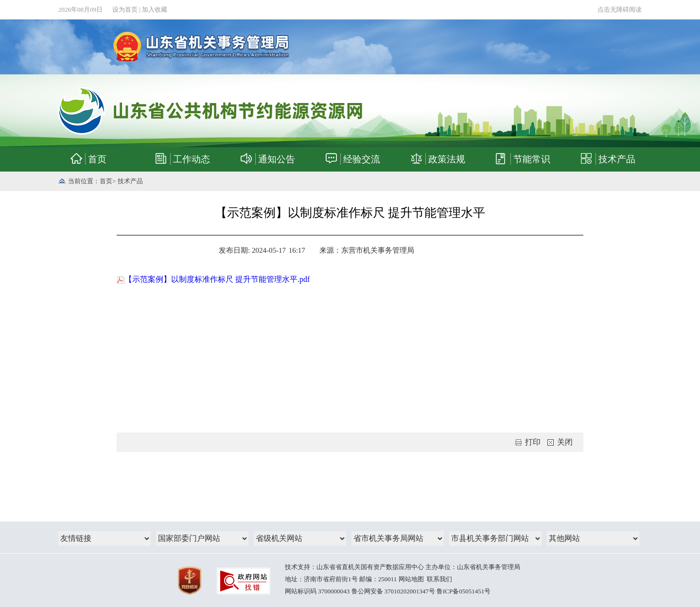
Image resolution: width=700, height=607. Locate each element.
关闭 (560, 442)
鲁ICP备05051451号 (464, 591)
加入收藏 (155, 9)
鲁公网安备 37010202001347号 (393, 591)
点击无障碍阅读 (620, 9)
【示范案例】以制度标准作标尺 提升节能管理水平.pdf (213, 279)
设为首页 (125, 9)
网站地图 (411, 579)
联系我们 (439, 579)
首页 (106, 181)
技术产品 (130, 181)
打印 (528, 442)
